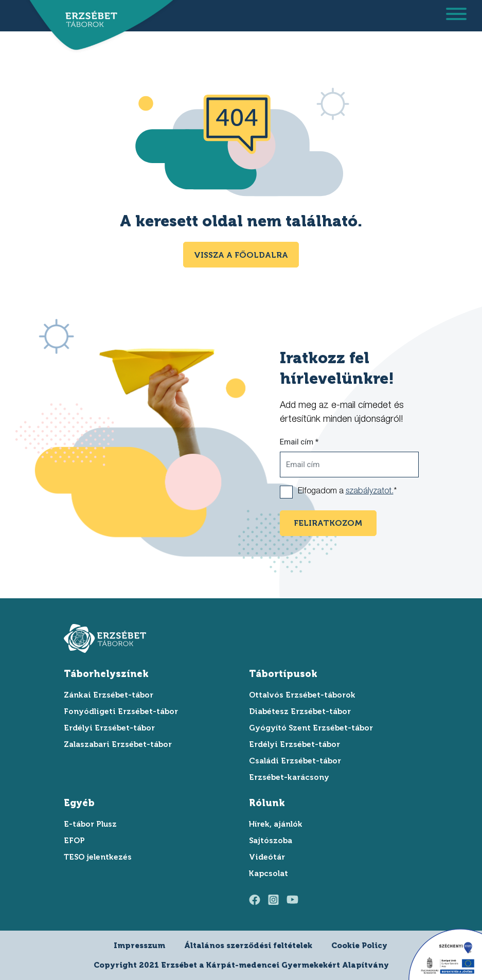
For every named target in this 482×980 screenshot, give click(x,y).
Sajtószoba (271, 841)
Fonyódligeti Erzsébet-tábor (121, 711)
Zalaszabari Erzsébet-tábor (118, 744)
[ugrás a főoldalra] (88, 19)
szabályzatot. (370, 492)
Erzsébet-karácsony (289, 777)
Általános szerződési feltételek (248, 946)
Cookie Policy (359, 946)
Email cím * (299, 442)
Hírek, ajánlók (276, 824)
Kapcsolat (269, 874)
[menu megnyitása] (456, 16)
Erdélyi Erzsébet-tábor (109, 728)
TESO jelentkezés (98, 857)
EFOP (74, 841)
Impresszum (139, 946)
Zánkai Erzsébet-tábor (109, 695)
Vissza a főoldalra (241, 255)
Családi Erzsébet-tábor (295, 761)
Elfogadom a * (347, 492)
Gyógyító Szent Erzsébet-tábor (311, 728)
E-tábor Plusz (90, 824)
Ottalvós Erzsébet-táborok (302, 695)
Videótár (267, 857)
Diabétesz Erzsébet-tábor (300, 711)
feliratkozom (328, 523)
